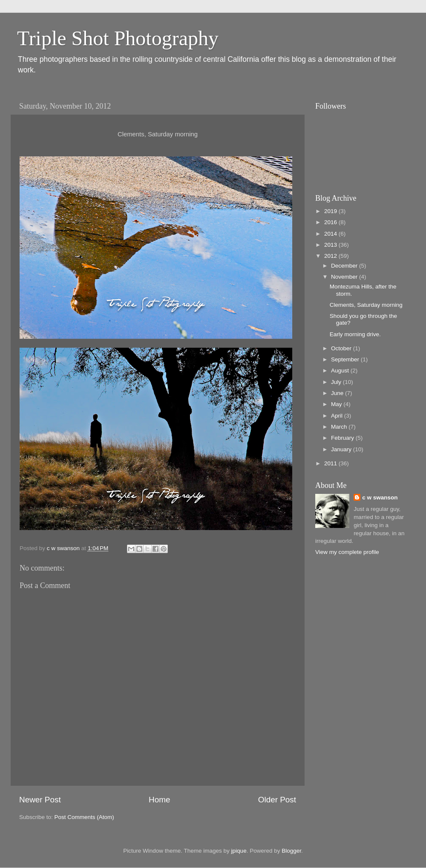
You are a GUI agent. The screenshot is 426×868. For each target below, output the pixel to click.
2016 (331, 222)
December (345, 266)
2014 (331, 234)
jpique (239, 851)
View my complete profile (347, 552)
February (343, 438)
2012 (331, 256)
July (337, 382)
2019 (331, 211)
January (342, 449)
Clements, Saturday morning (366, 305)
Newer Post (40, 800)
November (345, 277)
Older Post (277, 800)
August (341, 371)
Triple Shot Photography (118, 38)
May (337, 404)
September (346, 359)
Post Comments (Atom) (84, 817)
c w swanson (380, 497)
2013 (331, 245)
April (338, 416)
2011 (331, 463)
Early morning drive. (355, 334)
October (342, 348)
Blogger (291, 851)
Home (159, 800)
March (340, 427)
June (338, 393)
